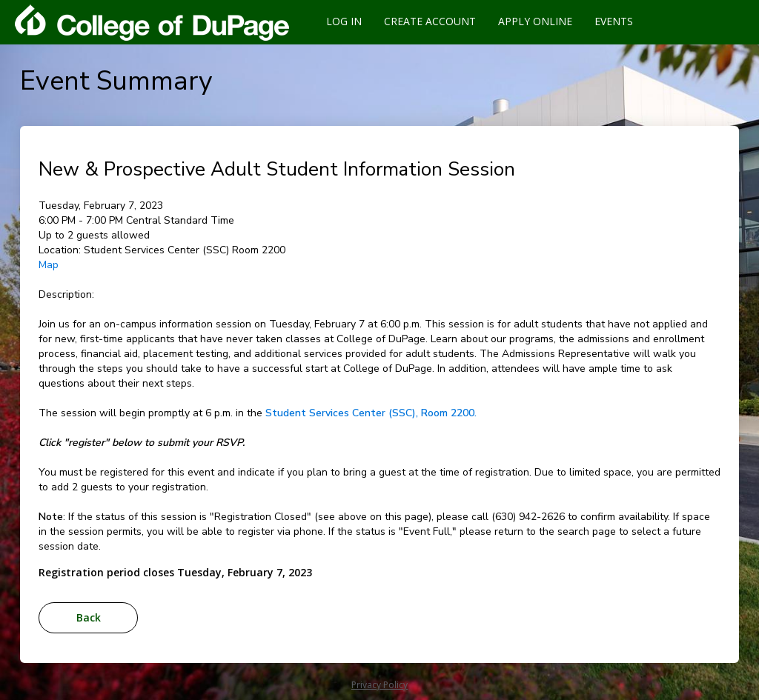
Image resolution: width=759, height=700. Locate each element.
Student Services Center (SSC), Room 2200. (371, 413)
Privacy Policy (379, 685)
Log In (344, 21)
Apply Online (535, 21)
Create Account (430, 21)
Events (614, 21)
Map (49, 265)
